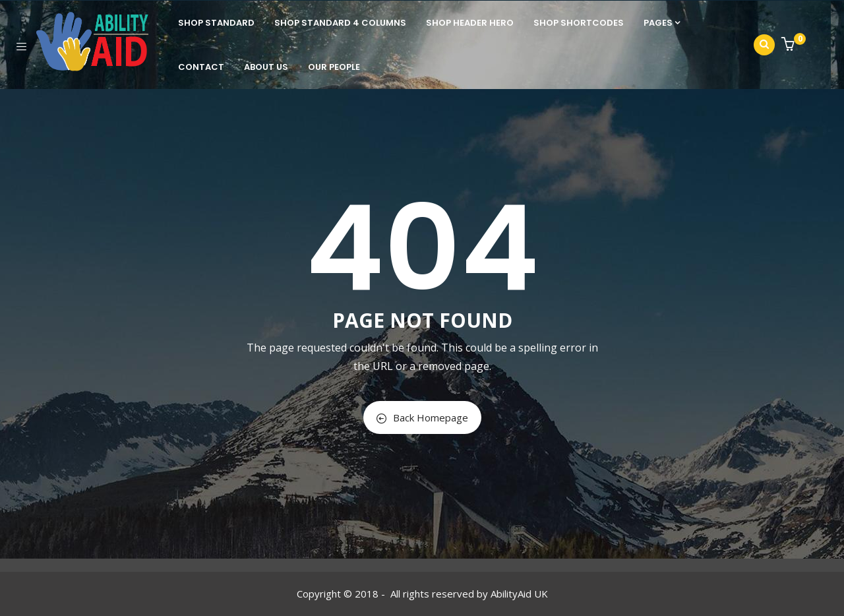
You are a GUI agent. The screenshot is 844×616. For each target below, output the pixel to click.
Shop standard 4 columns (340, 23)
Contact (201, 67)
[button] (790, 45)
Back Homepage (422, 417)
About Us (266, 67)
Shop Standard (216, 23)
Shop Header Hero (470, 23)
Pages (662, 23)
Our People (334, 67)
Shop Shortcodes (579, 23)
